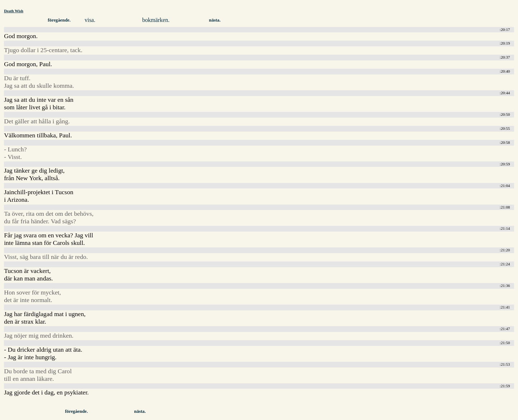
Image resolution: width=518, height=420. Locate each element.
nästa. (215, 20)
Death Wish (14, 11)
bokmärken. (156, 20)
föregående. (59, 20)
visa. (90, 20)
